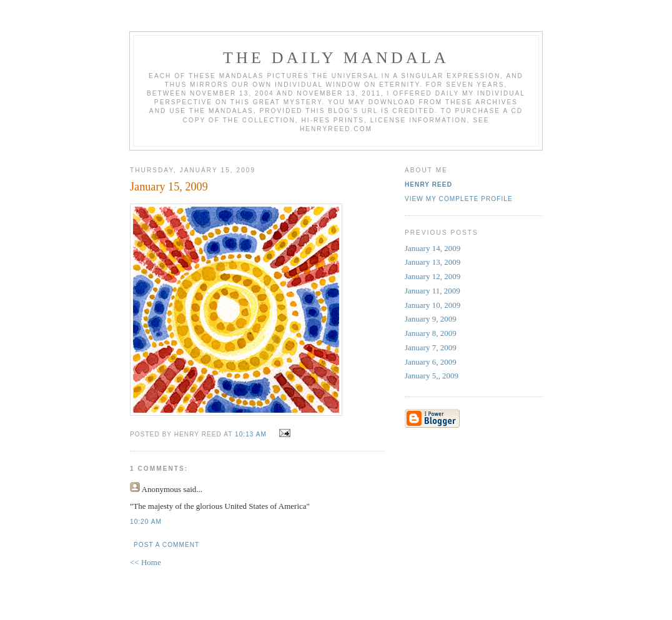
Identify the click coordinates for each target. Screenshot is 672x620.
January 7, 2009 (431, 347)
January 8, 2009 (431, 333)
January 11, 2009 (432, 291)
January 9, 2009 (431, 319)
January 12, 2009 (432, 276)
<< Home (146, 562)
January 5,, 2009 (432, 376)
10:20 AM (146, 522)
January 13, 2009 (432, 262)
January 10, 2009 (432, 305)
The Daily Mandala (336, 58)
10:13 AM (251, 434)
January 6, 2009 (431, 362)
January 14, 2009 (432, 248)
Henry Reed (428, 185)
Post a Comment (166, 545)
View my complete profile (459, 199)
